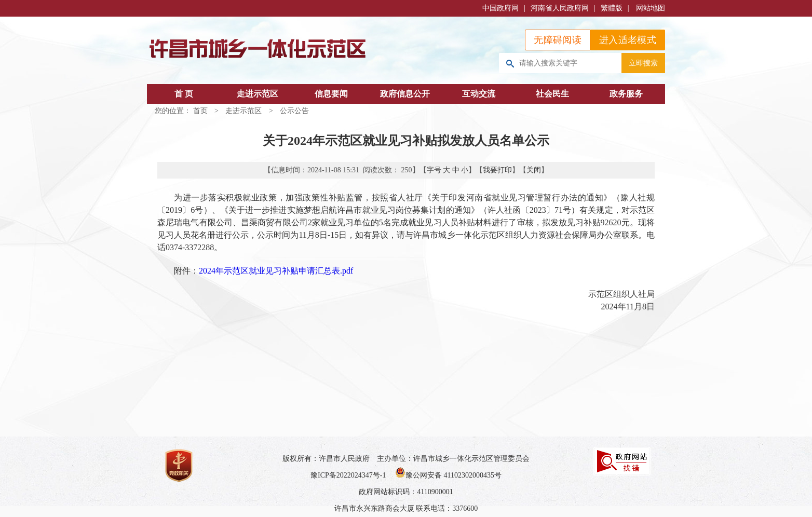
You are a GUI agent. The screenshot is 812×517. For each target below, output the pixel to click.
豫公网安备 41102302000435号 (448, 475)
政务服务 (626, 94)
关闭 (534, 170)
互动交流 (479, 94)
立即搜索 (643, 63)
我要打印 (497, 170)
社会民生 (552, 94)
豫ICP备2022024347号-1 (348, 475)
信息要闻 (331, 94)
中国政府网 (500, 8)
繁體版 (612, 8)
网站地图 (651, 8)
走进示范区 (258, 94)
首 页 (184, 94)
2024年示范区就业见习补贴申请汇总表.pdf (276, 271)
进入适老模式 (628, 40)
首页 (200, 111)
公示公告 (294, 111)
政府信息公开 (405, 94)
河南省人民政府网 (560, 8)
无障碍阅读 (558, 40)
